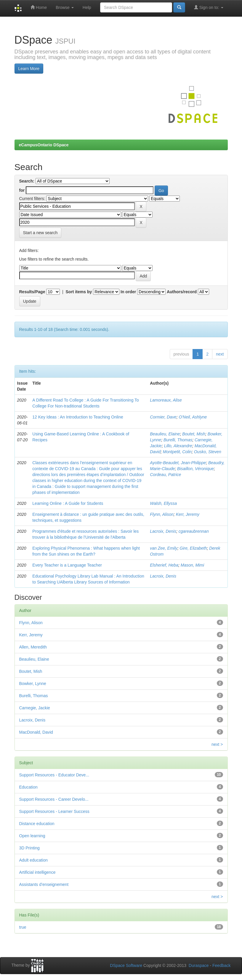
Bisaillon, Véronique (195, 469)
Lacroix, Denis (163, 531)
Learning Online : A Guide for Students (68, 503)
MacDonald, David (36, 732)
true (23, 927)
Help (87, 7)
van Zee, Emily (164, 548)
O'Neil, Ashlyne (193, 417)
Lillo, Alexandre (178, 446)
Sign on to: (209, 7)
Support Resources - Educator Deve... (54, 775)
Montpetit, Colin (177, 452)
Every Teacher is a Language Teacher (67, 565)
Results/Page (32, 292)
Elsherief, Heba (164, 565)
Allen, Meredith (33, 647)
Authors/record (182, 292)
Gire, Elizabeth (193, 548)
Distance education (37, 824)
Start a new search (40, 233)
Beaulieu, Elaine (165, 434)
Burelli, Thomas (178, 440)
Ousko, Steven (208, 452)
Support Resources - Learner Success (54, 811)
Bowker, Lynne (33, 684)
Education (28, 787)
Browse (65, 7)
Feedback (221, 965)
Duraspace (199, 965)
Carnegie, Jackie (35, 708)
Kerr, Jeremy (188, 514)
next (220, 354)
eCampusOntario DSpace (44, 145)
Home (39, 7)
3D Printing (29, 848)
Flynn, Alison (162, 514)
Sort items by (79, 292)
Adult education (34, 860)
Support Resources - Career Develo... (54, 799)
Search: (27, 181)
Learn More (29, 69)
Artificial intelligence (37, 872)
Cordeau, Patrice (165, 475)
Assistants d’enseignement (44, 884)
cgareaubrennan (194, 531)
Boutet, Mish (194, 434)
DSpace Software (126, 965)
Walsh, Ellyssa (163, 503)
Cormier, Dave (163, 417)
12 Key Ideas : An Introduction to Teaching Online (78, 417)
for (22, 190)
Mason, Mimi (192, 565)
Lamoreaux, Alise (166, 400)
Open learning (32, 836)
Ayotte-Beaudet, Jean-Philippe (178, 463)
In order (128, 292)
